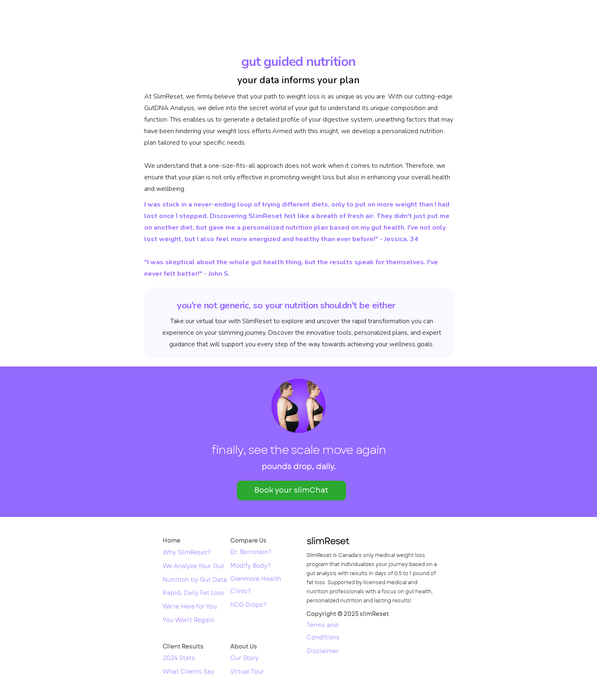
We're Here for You (190, 607)
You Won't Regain (188, 620)
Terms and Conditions (323, 632)
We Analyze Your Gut (193, 566)
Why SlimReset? (187, 553)
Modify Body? (251, 566)
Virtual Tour (247, 672)
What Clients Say (188, 672)
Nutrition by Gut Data (195, 580)
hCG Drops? (248, 605)
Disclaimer (323, 651)
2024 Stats (179, 658)
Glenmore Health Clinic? (256, 585)
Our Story (245, 658)
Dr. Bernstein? (251, 552)
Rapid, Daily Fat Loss (193, 593)
